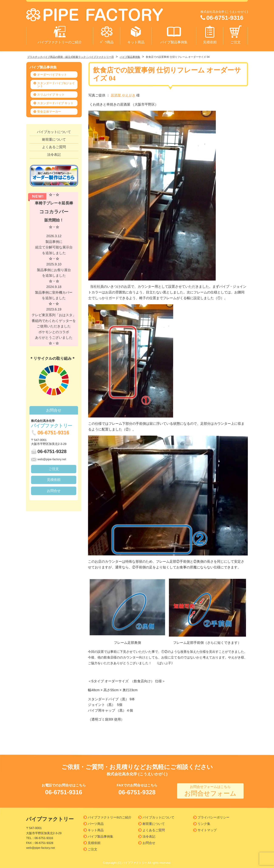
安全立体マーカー (49, 110)
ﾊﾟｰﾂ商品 (107, 33)
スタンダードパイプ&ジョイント (56, 83)
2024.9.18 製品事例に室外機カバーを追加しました (54, 294)
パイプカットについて (54, 130)
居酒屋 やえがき (123, 94)
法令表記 (54, 153)
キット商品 (136, 33)
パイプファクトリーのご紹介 (60, 33)
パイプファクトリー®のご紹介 (110, 816)
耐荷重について (54, 138)
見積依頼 (210, 33)
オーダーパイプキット (52, 73)
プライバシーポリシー (213, 816)
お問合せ (54, 489)
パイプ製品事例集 (174, 33)
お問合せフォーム (210, 789)
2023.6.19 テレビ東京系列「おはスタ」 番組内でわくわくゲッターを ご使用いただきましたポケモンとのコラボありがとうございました (54, 325)
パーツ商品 (96, 822)
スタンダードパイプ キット (55, 102)
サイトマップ (207, 829)
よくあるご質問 (54, 145)
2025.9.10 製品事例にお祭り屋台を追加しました (54, 271)
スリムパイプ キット (51, 93)
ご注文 (236, 33)
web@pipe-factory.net (49, 457)
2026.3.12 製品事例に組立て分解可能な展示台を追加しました (54, 246)
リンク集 (204, 822)
